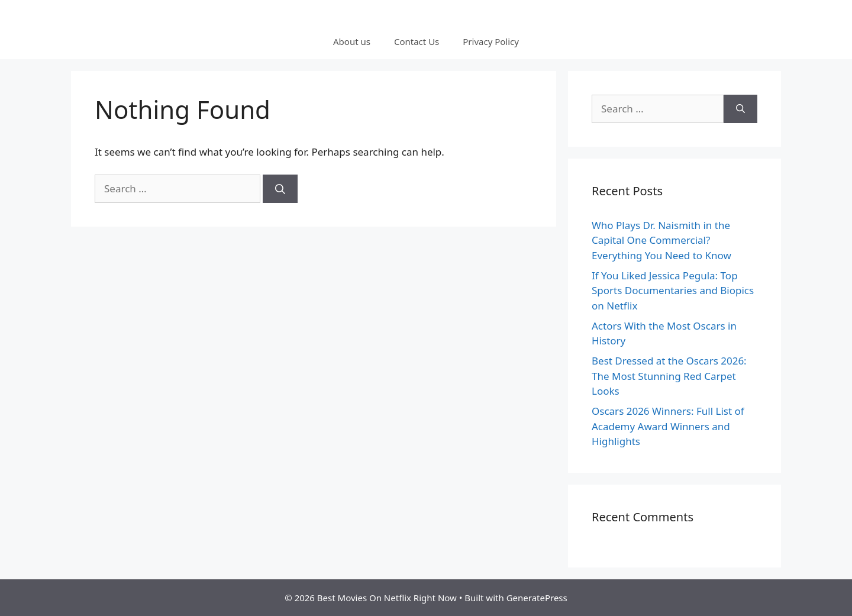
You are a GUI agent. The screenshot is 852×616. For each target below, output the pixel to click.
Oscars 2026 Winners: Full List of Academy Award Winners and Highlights (668, 426)
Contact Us (417, 41)
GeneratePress (537, 598)
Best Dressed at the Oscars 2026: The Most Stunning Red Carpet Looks (669, 376)
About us (352, 41)
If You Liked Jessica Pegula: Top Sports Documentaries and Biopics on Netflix (673, 291)
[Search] (280, 189)
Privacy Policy (491, 41)
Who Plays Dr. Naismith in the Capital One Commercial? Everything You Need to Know (661, 240)
